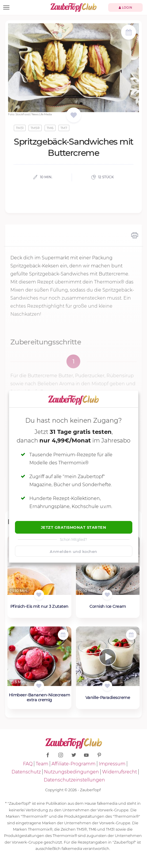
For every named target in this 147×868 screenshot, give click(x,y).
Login (126, 8)
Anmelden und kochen (73, 551)
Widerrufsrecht (120, 772)
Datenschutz (26, 772)
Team (42, 764)
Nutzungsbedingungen (71, 772)
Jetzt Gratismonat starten (74, 527)
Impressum (112, 764)
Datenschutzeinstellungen (74, 780)
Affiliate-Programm (73, 764)
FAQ (28, 764)
